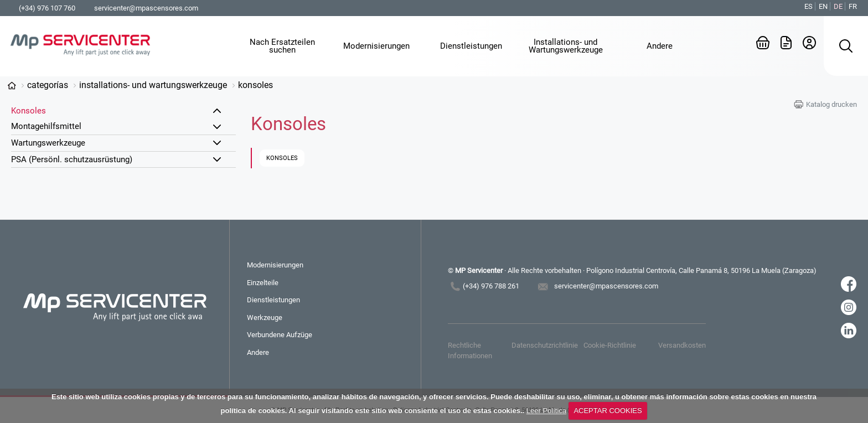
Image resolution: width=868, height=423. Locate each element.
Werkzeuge (265, 318)
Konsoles (255, 85)
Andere (258, 352)
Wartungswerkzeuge (48, 143)
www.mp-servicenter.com (12, 86)
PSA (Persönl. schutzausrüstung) (72, 159)
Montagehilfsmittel (46, 126)
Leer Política (546, 411)
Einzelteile (263, 283)
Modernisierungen (275, 265)
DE (838, 6)
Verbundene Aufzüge (280, 335)
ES (808, 6)
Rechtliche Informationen (470, 350)
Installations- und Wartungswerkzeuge (153, 85)
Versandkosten (682, 345)
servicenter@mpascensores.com (146, 8)
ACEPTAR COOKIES (608, 411)
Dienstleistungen (273, 300)
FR (853, 6)
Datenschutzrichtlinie (545, 345)
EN (823, 6)
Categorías (48, 85)
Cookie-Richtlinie (610, 345)
